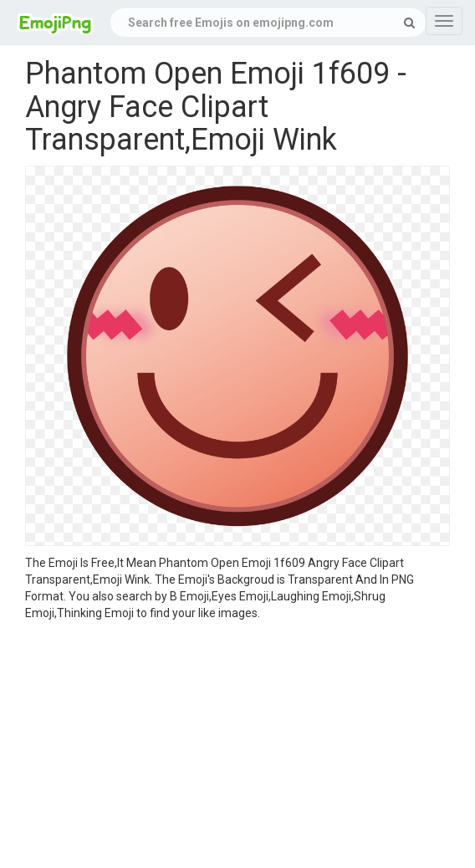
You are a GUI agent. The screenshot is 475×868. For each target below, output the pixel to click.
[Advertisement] (238, 747)
